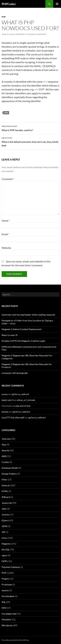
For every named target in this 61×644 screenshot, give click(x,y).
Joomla (5, 515)
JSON (4, 526)
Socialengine (8, 596)
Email (5, 234)
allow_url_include (26, 400)
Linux (4, 538)
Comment (8, 179)
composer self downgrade (15, 373)
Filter (4, 480)
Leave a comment (38, 34)
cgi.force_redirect (20, 394)
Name (6, 221)
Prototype (7, 584)
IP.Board (6, 497)
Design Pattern (9, 474)
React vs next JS (10, 335)
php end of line (23, 406)
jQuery (5, 520)
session (5, 590)
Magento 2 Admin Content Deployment (22, 329)
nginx (4, 555)
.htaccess (6, 439)
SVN (4, 608)
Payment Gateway (11, 567)
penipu (5, 412)
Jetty (4, 509)
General (6, 485)
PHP (4, 17)
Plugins (5, 579)
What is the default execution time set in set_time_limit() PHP (30, 142)
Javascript (7, 503)
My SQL (6, 549)
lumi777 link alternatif (13, 417)
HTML (5, 491)
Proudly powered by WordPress (15, 640)
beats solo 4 (8, 400)
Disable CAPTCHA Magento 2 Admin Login (23, 341)
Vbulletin (6, 619)
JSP (3, 532)
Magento (6, 544)
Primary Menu (57, 4)
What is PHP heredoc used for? (30, 128)
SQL (4, 602)
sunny (5, 394)
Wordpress (7, 625)
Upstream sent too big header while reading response (28, 315)
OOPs (5, 561)
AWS (4, 456)
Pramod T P (22, 34)
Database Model (10, 468)
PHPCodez (9, 4)
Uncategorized (9, 614)
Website (6, 248)
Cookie (5, 462)
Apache (5, 450)
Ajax (4, 445)
